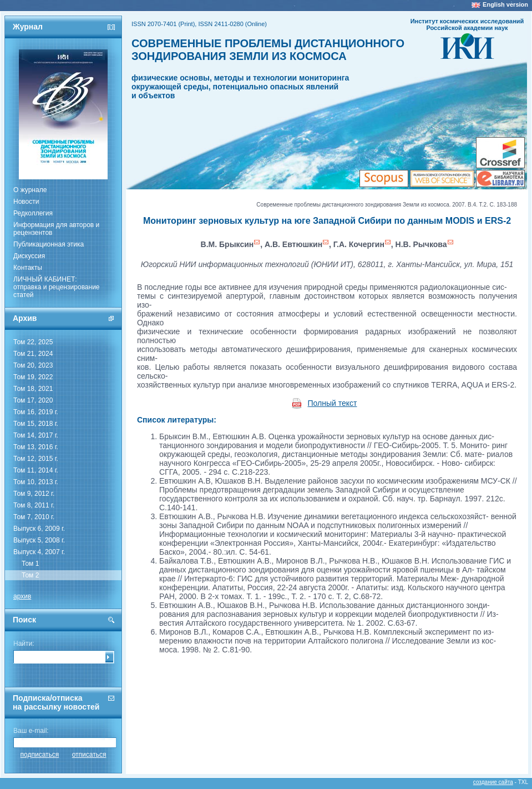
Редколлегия (33, 213)
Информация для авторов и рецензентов (56, 229)
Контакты (28, 268)
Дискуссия (29, 256)
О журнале (30, 190)
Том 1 (30, 564)
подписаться (40, 755)
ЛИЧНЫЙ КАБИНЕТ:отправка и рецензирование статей (57, 287)
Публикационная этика (49, 244)
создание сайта (493, 782)
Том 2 (30, 575)
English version (505, 4)
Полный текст (333, 403)
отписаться (89, 755)
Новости (26, 202)
